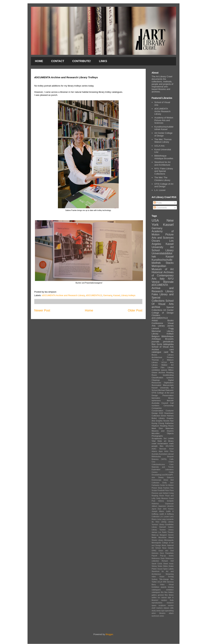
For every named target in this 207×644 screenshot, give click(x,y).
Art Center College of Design (163, 134)
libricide (170, 400)
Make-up (155, 535)
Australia (155, 454)
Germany (108, 295)
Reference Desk (158, 558)
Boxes (154, 355)
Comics (155, 472)
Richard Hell (168, 561)
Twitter (154, 582)
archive (156, 307)
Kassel (117, 295)
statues (166, 608)
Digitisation (169, 383)
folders (171, 592)
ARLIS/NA (170, 446)
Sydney (155, 579)
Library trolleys (128, 295)
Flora (172, 490)
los (159, 598)
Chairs (171, 462)
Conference (157, 323)
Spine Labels (168, 569)
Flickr (167, 490)
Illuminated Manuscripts (163, 385)
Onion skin (163, 551)
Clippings (156, 380)
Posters (170, 357)
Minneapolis (169, 540)
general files (163, 595)
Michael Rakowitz (166, 390)
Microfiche (162, 538)
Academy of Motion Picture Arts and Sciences (164, 120)
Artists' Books (163, 320)
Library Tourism (159, 530)
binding (171, 587)
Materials (170, 428)
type (163, 611)
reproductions (157, 603)
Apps (161, 451)
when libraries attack (163, 613)
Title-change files (166, 579)
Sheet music (168, 564)
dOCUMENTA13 (94, 295)
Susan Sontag (166, 577)
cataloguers (156, 590)
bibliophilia (168, 344)
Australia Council (160, 403)
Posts (158, 203)
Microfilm (156, 433)
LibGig (164, 522)
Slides (165, 566)
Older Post (135, 310)
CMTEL (164, 459)
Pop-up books (167, 556)
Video (162, 585)
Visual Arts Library (163, 325)
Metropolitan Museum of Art (163, 268)
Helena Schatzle (166, 501)
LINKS (103, 61)
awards (164, 587)
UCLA (160, 582)
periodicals (168, 342)
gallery (154, 595)
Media (154, 538)
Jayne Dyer (157, 509)
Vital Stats (157, 441)
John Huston (168, 509)
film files (164, 592)
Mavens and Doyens (163, 431)
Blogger (109, 634)
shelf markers (157, 608)
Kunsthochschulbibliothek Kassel (164, 128)
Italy (162, 279)
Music (164, 545)
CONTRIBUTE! (82, 61)
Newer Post (42, 310)
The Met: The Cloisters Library (162, 179)
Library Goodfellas (166, 525)
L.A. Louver (160, 190)
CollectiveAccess (158, 464)
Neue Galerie (168, 548)
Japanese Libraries (166, 506)
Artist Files (169, 451)
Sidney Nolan (157, 566)
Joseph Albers (158, 511)
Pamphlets (169, 553)
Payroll (154, 556)
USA (155, 220)
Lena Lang (161, 519)
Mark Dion (157, 428)
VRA (164, 582)
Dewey (161, 477)
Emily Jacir (168, 483)
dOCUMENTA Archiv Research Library (162, 111)
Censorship (169, 405)
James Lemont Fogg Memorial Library (163, 328)
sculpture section (166, 605)
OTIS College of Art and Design (164, 185)
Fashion (166, 488)
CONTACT (58, 61)
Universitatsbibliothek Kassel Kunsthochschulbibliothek (163, 258)
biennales (156, 398)
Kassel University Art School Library (163, 247)
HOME (39, 61)
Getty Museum (162, 498)
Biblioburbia (156, 457)
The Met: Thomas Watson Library (163, 141)
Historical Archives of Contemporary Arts (163, 275)
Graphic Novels (163, 421)
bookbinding (168, 375)
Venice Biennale (163, 282)
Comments (160, 208)
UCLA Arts (159, 146)
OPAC (154, 551)
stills (172, 608)
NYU (171, 279)
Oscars (156, 241)
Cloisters (156, 315)
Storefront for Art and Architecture (162, 163)
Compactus (157, 408)
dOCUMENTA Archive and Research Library (63, 295)
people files (157, 446)
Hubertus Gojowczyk (163, 504)
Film (163, 367)
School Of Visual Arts (163, 302)
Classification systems (163, 377)
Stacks (170, 263)
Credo (171, 472)
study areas (156, 611)
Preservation (168, 395)
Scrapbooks (157, 438)
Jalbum (154, 506)
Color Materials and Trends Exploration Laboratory (163, 467)
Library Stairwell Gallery (163, 527)
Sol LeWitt (169, 438)
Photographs (157, 436)
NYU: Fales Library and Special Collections (164, 171)
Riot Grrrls (157, 344)
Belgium (156, 336)
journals (156, 342)
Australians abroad (166, 454)
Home (89, 310)
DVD (161, 413)
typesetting (169, 611)
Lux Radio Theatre (166, 532)
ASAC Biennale (159, 449)
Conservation (157, 411)
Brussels (169, 339)
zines (162, 616)
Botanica (155, 459)
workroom (156, 616)
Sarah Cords (157, 564)
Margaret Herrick (167, 535)
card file (169, 352)
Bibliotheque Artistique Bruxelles (164, 157)
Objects (170, 433)
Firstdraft (161, 490)
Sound (160, 569)
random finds (167, 600)
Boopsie (170, 457)
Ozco (162, 553)
